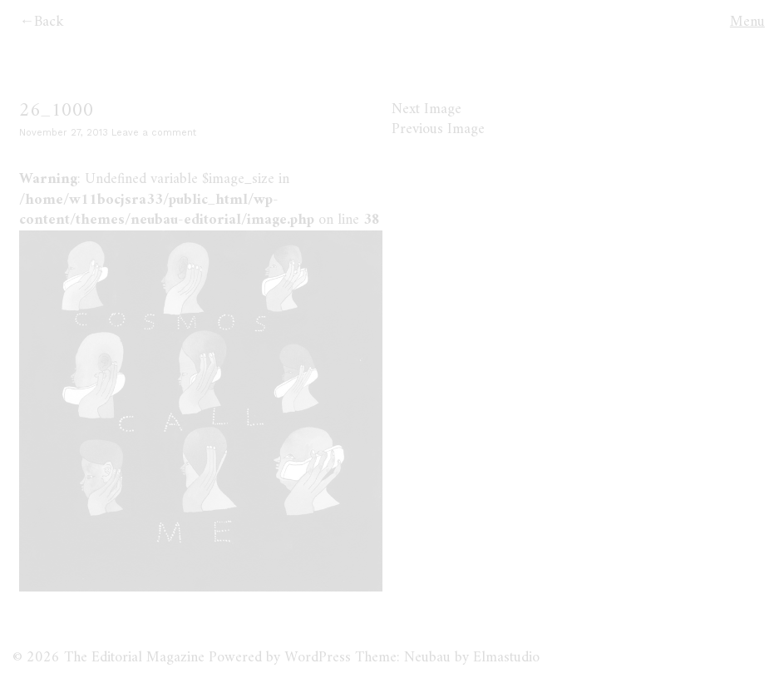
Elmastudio (506, 658)
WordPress (318, 658)
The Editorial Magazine (134, 658)
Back (49, 22)
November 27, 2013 (64, 133)
